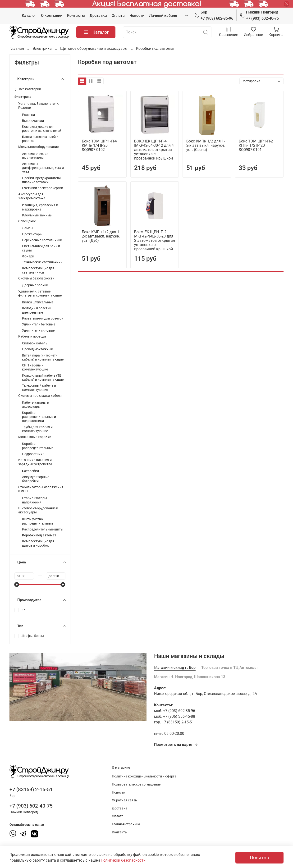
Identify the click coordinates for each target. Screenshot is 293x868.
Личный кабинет (164, 16)
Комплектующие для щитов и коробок (38, 543)
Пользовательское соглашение (136, 784)
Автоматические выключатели (35, 156)
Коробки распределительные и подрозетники (39, 417)
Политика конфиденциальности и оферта (144, 776)
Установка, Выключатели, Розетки (39, 106)
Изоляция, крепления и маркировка (40, 207)
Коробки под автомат (39, 535)
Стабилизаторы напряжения (34, 500)
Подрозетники (33, 454)
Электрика (42, 48)
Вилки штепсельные (38, 302)
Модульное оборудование (38, 147)
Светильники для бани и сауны (41, 248)
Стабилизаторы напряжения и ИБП (41, 489)
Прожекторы (32, 234)
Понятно (259, 858)
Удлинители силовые (38, 331)
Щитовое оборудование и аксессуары (94, 48)
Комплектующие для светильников (38, 270)
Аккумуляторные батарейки (36, 479)
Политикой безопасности (123, 860)
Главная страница (126, 824)
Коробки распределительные (38, 446)
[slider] (17, 585)
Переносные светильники (42, 240)
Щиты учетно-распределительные (38, 521)
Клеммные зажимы (37, 215)
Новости (137, 16)
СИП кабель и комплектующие (35, 367)
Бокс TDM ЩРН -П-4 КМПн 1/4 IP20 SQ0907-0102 (99, 145)
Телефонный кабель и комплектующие (39, 388)
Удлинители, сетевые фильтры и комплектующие (40, 293)
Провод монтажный (38, 349)
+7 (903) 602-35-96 (214, 15)
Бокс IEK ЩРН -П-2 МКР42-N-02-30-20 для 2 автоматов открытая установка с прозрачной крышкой (155, 240)
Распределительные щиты (43, 529)
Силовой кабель (35, 343)
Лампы (28, 228)
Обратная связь (124, 800)
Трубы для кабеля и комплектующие (37, 429)
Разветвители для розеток (43, 318)
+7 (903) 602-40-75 (259, 15)
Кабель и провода (32, 336)
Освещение (27, 221)
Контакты (76, 16)
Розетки (28, 115)
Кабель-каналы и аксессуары (36, 405)
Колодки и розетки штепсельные (37, 310)
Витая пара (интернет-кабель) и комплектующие (43, 357)
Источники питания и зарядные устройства (35, 462)
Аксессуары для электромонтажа (32, 196)
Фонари (28, 256)
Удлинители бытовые (39, 324)
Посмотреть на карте (176, 745)
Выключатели (33, 121)
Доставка (98, 16)
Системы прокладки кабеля (40, 396)
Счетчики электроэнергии (43, 188)
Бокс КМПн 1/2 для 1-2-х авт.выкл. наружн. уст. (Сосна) (206, 145)
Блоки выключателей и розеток (40, 139)
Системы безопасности (36, 278)
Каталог (29, 16)
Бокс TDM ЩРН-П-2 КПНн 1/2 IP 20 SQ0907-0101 (256, 145)
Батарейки (30, 471)
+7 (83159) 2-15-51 (31, 790)
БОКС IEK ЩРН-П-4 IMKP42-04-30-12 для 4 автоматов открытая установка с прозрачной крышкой (154, 150)
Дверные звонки (35, 285)
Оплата (118, 16)
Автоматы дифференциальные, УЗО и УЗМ (43, 168)
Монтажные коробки (35, 437)
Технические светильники (42, 262)
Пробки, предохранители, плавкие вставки (42, 180)
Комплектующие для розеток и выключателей (42, 129)
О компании (52, 16)
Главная (17, 48)
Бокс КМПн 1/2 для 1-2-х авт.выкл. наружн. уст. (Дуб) (101, 236)
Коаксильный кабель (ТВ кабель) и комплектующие (43, 378)
